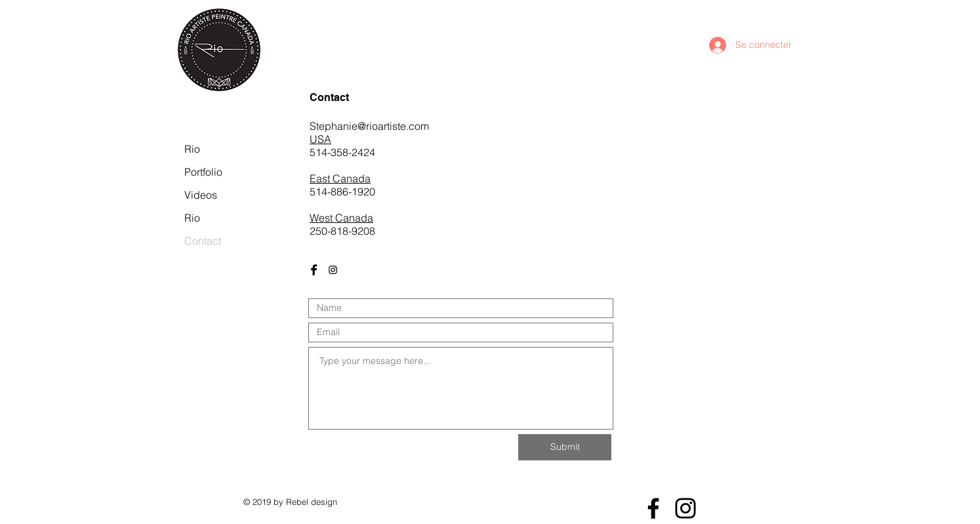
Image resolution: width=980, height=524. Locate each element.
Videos (201, 195)
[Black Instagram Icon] (333, 270)
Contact (203, 241)
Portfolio (203, 172)
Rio (192, 149)
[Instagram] (685, 508)
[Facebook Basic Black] (314, 270)
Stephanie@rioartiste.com (369, 126)
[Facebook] (653, 508)
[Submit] (565, 447)
